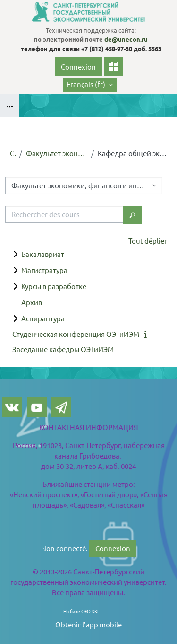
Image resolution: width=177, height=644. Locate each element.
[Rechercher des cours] (64, 214)
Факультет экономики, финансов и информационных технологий (57, 153)
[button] (90, 85)
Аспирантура (43, 318)
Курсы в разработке (54, 286)
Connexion (78, 66)
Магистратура (44, 270)
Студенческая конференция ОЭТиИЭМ (76, 334)
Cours (13, 153)
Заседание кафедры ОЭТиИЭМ (63, 349)
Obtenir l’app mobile (88, 624)
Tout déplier (148, 241)
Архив (32, 302)
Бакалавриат (43, 254)
